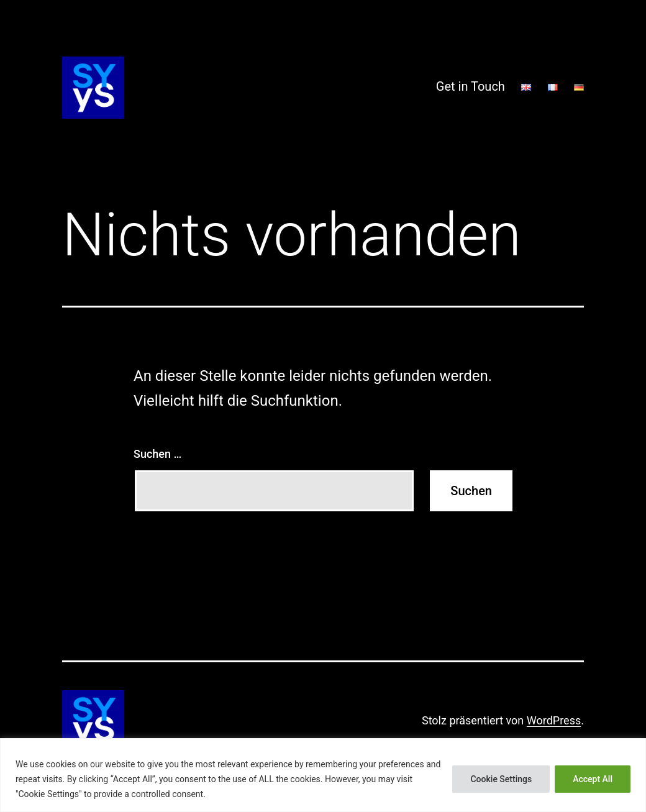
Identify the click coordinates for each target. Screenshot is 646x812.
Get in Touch (471, 86)
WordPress (554, 720)
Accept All (593, 779)
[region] (323, 775)
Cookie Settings (501, 779)
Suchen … (157, 454)
